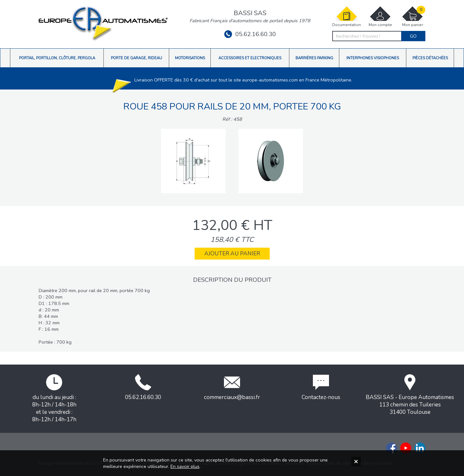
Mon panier (412, 17)
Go (413, 36)
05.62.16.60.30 (250, 34)
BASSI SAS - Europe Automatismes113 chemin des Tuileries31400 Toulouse (410, 395)
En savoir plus (185, 466)
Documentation (347, 17)
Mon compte (380, 17)
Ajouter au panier (232, 254)
